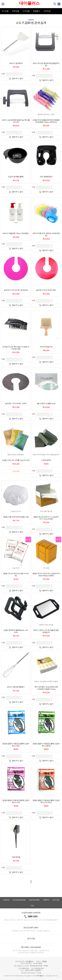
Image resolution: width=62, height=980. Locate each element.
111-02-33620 (37, 963)
